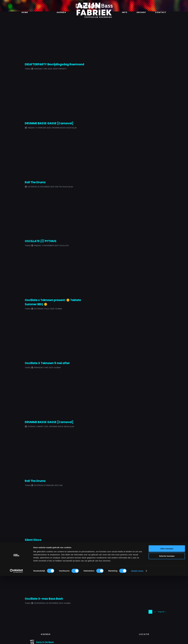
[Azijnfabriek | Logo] (94, 3)
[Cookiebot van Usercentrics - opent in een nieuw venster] (16, 639)
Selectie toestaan (167, 624)
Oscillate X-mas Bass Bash (44, 599)
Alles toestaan (167, 617)
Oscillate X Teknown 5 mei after (47, 363)
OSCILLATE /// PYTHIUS (41, 241)
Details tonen (137, 639)
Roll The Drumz (35, 182)
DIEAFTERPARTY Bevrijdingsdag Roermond (54, 64)
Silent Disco (33, 540)
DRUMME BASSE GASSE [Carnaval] (49, 123)
